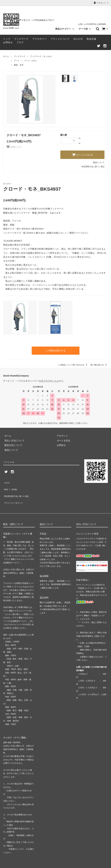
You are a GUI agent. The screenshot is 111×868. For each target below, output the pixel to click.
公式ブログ (44, 380)
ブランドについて (60, 39)
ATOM (13, 486)
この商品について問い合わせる (73, 364)
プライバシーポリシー (14, 495)
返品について (99, 162)
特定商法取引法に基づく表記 (18, 491)
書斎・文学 (19, 65)
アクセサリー (39, 39)
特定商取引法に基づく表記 (93, 167)
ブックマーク (21, 39)
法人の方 (78, 39)
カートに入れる (82, 155)
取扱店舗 (91, 39)
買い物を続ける (99, 364)
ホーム (6, 56)
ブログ (20, 42)
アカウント (101, 3)
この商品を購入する (56, 350)
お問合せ (8, 42)
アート (17, 61)
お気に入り (14, 147)
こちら (56, 380)
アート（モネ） (31, 61)
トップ (7, 39)
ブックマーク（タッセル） (42, 56)
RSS (5, 486)
